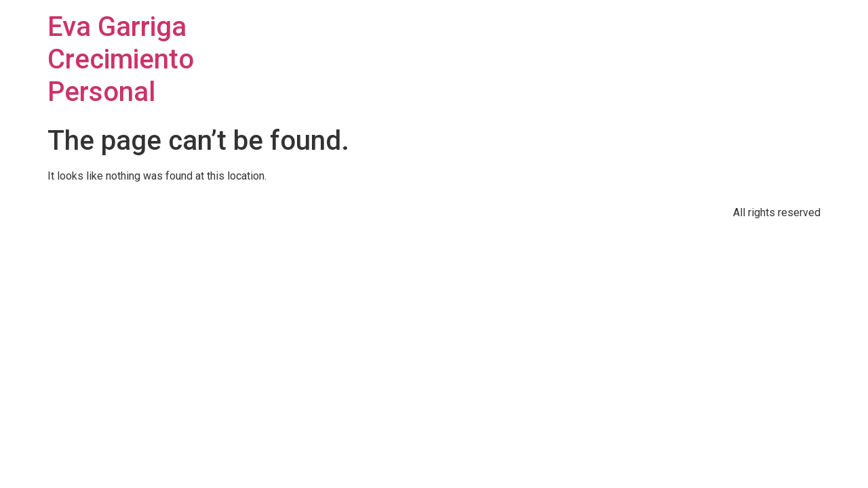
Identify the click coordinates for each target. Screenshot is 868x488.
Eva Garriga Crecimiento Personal (121, 59)
